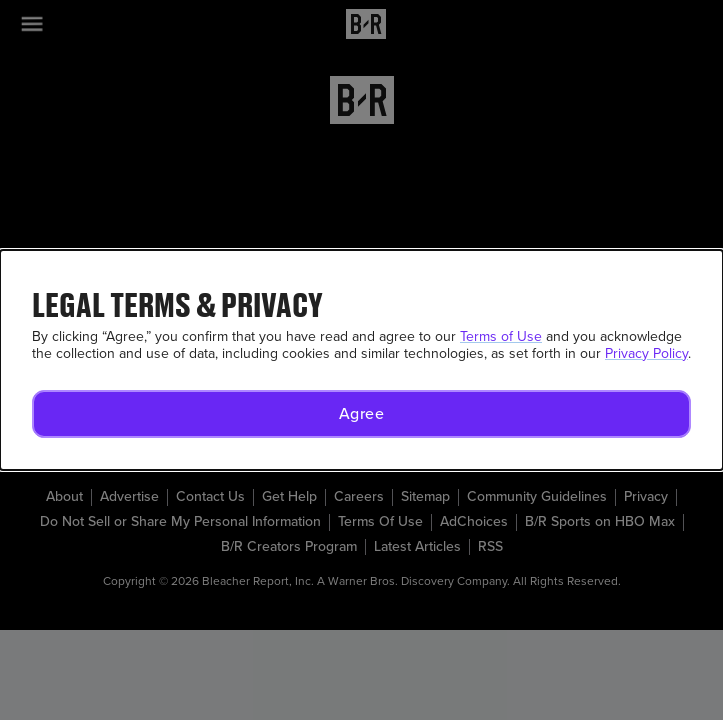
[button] (361, 414)
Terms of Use (501, 336)
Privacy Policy (646, 353)
